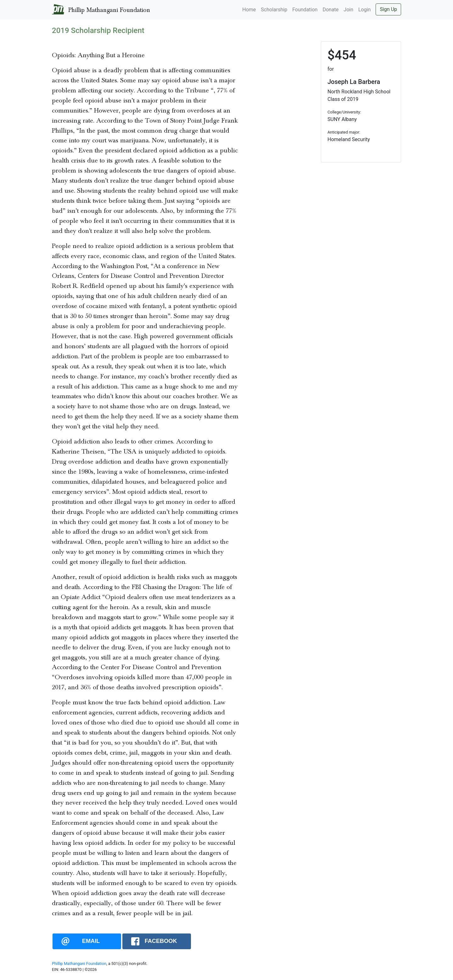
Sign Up (388, 9)
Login (364, 10)
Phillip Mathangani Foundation (79, 963)
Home (249, 10)
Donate (330, 10)
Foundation (305, 10)
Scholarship (274, 10)
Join (348, 10)
